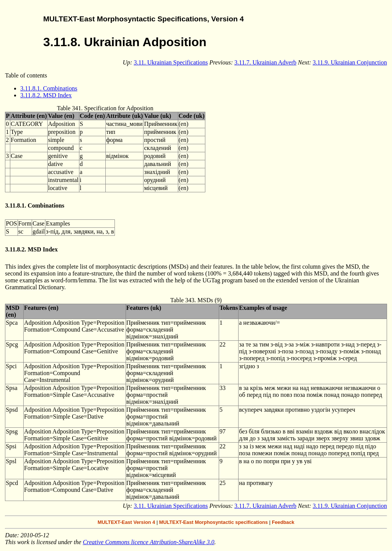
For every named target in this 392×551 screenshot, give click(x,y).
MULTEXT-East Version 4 (127, 522)
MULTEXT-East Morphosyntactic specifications (214, 522)
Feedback (283, 522)
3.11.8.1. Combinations (49, 88)
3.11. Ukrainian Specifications (171, 62)
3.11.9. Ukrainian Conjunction (350, 62)
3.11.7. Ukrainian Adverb (265, 62)
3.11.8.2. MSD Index (46, 95)
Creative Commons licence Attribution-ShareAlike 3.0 (149, 542)
